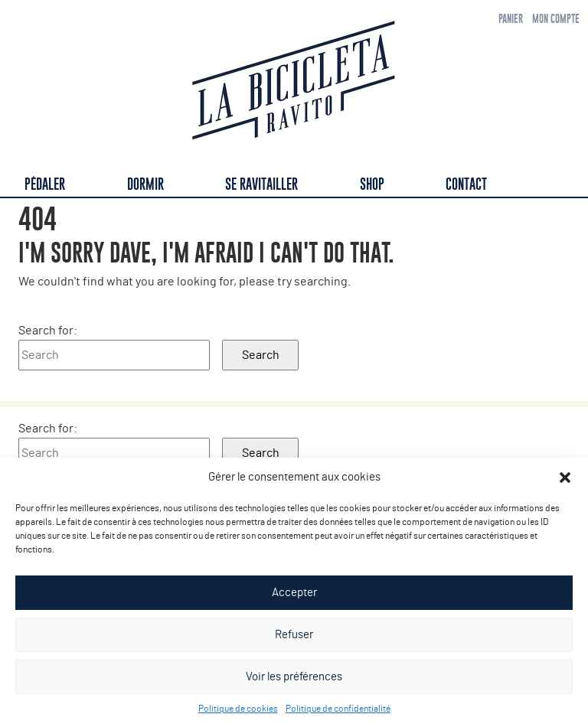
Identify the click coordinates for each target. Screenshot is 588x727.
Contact (466, 184)
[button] (565, 478)
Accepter (294, 593)
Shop (372, 184)
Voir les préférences (294, 677)
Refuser (294, 635)
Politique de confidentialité (338, 709)
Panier (511, 19)
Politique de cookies (238, 709)
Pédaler (45, 184)
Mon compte (556, 19)
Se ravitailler (261, 184)
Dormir (145, 184)
